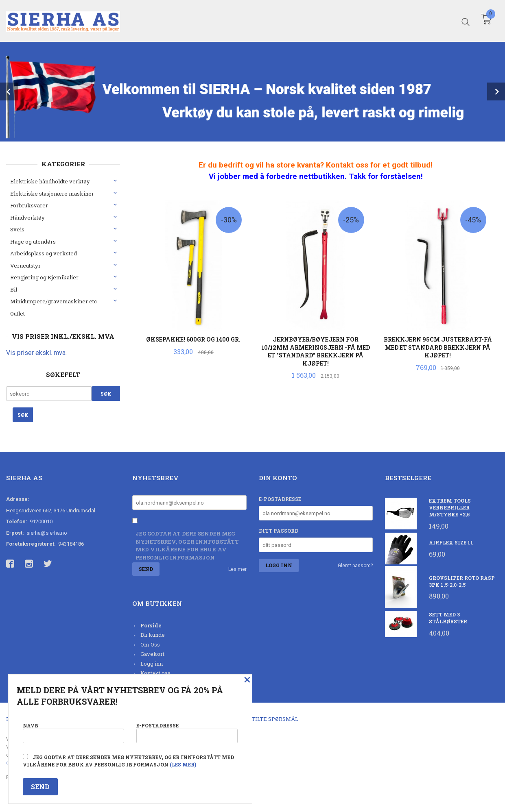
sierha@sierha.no (47, 533)
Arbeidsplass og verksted (44, 253)
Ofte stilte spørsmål (266, 719)
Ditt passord (279, 531)
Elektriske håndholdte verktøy (50, 181)
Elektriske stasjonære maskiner (52, 194)
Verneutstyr (25, 266)
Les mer (237, 569)
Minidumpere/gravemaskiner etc (54, 301)
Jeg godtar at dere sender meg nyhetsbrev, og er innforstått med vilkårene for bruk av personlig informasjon (187, 545)
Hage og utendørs (33, 242)
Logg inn (152, 664)
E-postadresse (280, 499)
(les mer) (183, 764)
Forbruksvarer (29, 205)
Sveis (17, 229)
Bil (14, 290)
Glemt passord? (355, 566)
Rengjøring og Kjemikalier (44, 277)
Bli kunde (153, 635)
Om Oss (150, 644)
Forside (151, 625)
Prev (9, 91)
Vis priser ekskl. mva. (36, 353)
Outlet (17, 313)
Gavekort (152, 654)
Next (496, 91)
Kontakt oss (155, 673)
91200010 (41, 521)
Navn (73, 733)
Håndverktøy (27, 218)
